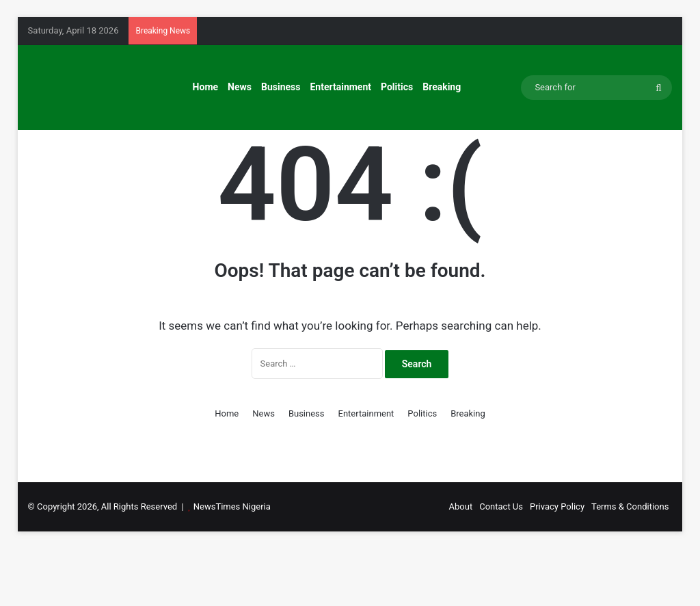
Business (281, 87)
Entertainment (340, 87)
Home (205, 87)
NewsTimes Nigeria (232, 564)
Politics (397, 87)
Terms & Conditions (630, 564)
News (240, 87)
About (461, 564)
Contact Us (501, 564)
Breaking (442, 87)
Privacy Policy (557, 564)
